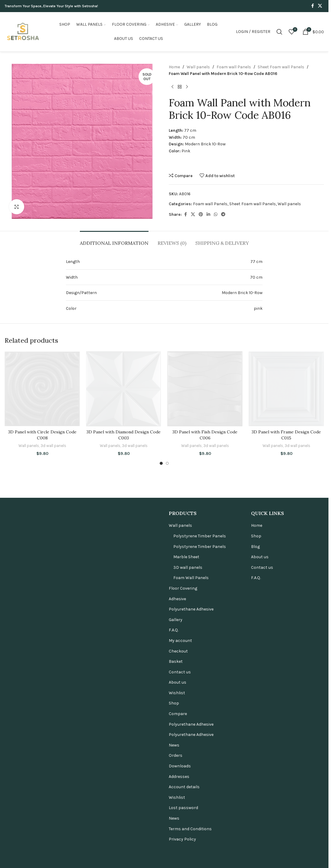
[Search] (279, 32)
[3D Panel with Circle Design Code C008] (42, 578)
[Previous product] (172, 87)
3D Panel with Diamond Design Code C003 (124, 813)
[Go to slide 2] (167, 841)
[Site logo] (23, 31)
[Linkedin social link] (208, 215)
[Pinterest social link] (201, 215)
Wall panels (198, 67)
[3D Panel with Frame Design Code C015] (286, 578)
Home (174, 67)
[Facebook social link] (312, 6)
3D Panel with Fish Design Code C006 (205, 813)
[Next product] (187, 87)
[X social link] (320, 6)
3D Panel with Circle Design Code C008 (42, 813)
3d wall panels (53, 824)
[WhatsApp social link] (216, 215)
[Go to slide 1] (161, 841)
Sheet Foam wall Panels (281, 67)
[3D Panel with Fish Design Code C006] (205, 578)
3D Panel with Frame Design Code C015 (286, 813)
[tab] (114, 240)
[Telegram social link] (223, 215)
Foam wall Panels (234, 67)
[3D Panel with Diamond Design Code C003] (124, 578)
